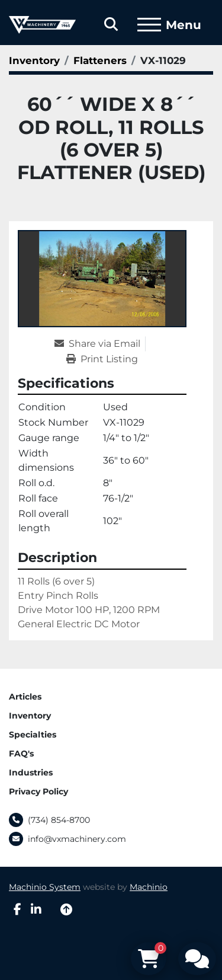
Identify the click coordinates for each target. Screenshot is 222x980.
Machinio (149, 887)
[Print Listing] (102, 359)
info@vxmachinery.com (77, 839)
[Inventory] (34, 60)
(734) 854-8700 (59, 820)
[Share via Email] (100, 344)
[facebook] (17, 909)
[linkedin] (36, 909)
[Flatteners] (100, 60)
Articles (25, 697)
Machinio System (45, 887)
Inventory (30, 716)
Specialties (33, 735)
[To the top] (66, 909)
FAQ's (21, 754)
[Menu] (149, 25)
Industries (31, 772)
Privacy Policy (38, 791)
